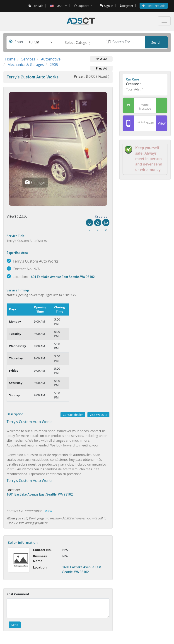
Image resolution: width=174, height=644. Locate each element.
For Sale (36, 6)
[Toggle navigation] (164, 21)
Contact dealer (73, 415)
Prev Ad (101, 68)
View (48, 511)
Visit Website (98, 415)
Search (156, 42)
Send (15, 625)
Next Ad (101, 59)
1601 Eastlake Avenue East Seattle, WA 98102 (62, 277)
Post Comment (18, 594)
